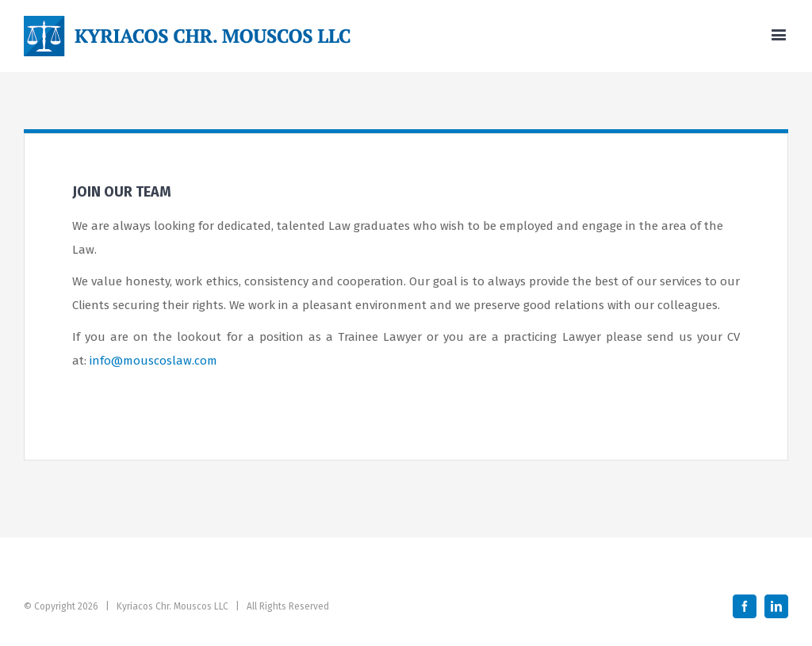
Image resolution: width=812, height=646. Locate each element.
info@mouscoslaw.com (153, 361)
